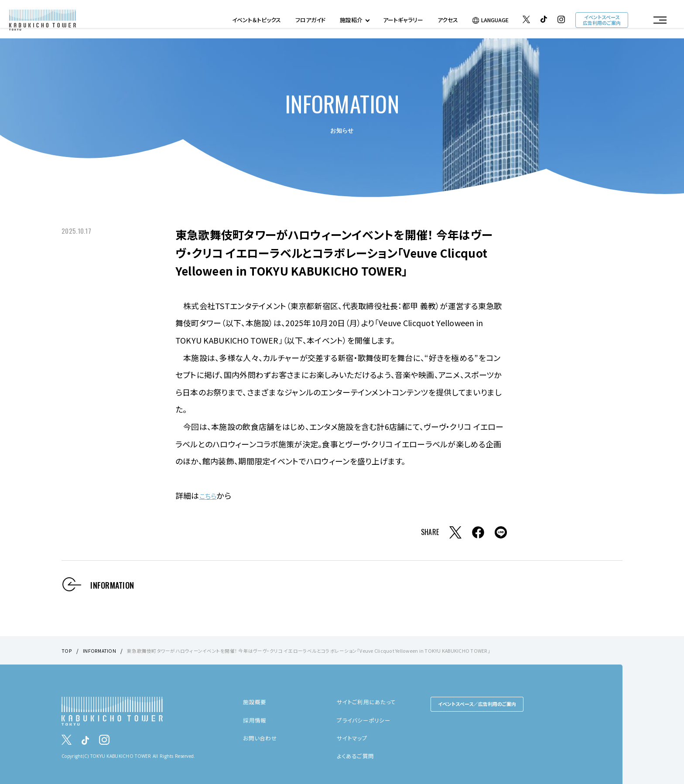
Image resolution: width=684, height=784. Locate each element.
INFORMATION (101, 650)
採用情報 (255, 719)
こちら (210, 495)
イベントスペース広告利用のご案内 (601, 21)
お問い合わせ (261, 737)
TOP (67, 650)
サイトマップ (353, 737)
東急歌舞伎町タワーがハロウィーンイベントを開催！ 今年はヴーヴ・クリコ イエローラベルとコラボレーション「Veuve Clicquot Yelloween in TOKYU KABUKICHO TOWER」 (327, 650)
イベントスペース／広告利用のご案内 (477, 704)
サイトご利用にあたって (368, 702)
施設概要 (255, 702)
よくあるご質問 (357, 756)
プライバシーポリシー (365, 719)
